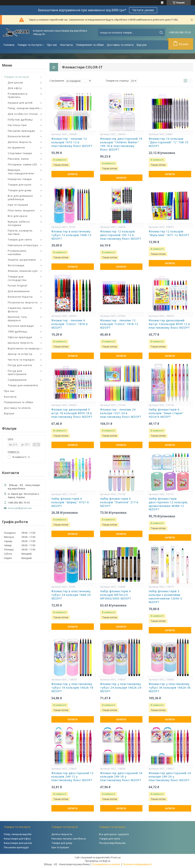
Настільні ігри (17, 125)
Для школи (15, 82)
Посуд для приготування (17, 373)
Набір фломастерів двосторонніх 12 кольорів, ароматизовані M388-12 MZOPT (168, 504)
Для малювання (19, 291)
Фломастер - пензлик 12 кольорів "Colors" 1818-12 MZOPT (119, 324)
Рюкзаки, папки (18, 159)
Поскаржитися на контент (106, 864)
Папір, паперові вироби (24, 108)
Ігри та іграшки (18, 205)
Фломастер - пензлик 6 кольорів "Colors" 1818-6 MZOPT (70, 324)
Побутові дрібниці (20, 120)
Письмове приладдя (16, 847)
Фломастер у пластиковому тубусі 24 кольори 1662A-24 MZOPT (121, 688)
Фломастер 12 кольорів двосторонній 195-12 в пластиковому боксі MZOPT (121, 235)
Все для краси (18, 216)
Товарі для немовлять (23, 385)
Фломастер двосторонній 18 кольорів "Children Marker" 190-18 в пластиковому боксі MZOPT (121, 144)
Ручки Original (18, 285)
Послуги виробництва (112, 843)
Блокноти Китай (19, 136)
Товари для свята (20, 239)
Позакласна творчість (23, 302)
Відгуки (141, 45)
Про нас (52, 45)
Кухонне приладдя (21, 326)
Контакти (10, 397)
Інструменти (16, 147)
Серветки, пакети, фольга (20, 310)
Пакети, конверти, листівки (20, 232)
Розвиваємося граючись (18, 95)
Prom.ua (116, 857)
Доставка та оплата (120, 45)
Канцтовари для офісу (17, 839)
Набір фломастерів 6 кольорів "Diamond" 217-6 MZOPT (119, 502)
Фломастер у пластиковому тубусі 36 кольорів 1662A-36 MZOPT (170, 688)
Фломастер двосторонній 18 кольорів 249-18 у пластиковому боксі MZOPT (121, 777)
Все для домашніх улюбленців (20, 197)
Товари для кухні (20, 185)
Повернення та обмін (90, 45)
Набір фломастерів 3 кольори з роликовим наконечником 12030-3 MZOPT (165, 597)
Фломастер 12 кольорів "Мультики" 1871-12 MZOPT (169, 233)
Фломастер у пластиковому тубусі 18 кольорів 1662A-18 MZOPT (72, 688)
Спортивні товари (20, 153)
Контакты (67, 45)
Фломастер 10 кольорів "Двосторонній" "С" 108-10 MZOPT (169, 142)
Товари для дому (20, 190)
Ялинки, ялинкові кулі (23, 271)
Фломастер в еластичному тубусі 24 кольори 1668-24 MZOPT (71, 595)
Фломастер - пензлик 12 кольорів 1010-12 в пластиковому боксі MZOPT (72, 142)
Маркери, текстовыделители (21, 172)
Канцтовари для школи (18, 843)
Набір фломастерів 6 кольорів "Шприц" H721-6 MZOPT (70, 502)
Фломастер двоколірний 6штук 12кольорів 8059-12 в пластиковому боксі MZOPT (169, 324)
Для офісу (15, 88)
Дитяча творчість (20, 142)
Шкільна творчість (20, 343)
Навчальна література (23, 245)
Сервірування (17, 380)
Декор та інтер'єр (20, 354)
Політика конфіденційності (137, 864)
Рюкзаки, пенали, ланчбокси (69, 839)
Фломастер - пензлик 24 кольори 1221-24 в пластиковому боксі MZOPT (121, 413)
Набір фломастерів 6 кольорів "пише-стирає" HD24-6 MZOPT (166, 413)
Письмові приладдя (21, 131)
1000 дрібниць (18, 331)
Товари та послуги (29, 45)
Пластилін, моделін (21, 210)
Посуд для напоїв (20, 365)
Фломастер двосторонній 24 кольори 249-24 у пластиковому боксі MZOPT (170, 777)
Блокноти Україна (20, 297)
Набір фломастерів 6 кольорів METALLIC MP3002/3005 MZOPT (116, 595)
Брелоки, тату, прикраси (18, 319)
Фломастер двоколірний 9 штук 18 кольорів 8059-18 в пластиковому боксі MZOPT (72, 413)
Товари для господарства (17, 278)
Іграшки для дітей (20, 103)
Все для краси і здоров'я (114, 834)
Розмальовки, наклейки (17, 252)
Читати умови (143, 10)
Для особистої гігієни (23, 114)
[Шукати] (161, 33)
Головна (9, 45)
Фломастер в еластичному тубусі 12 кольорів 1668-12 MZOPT (71, 235)
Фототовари (16, 265)
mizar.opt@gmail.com (20, 508)
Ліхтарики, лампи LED (22, 164)
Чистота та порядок (21, 360)
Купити (73, 174)
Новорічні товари (20, 179)
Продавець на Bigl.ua (98, 861)
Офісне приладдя (20, 337)
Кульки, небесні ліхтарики (19, 223)
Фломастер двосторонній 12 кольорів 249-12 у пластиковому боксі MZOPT (72, 777)
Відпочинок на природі (24, 348)
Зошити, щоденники (22, 260)
